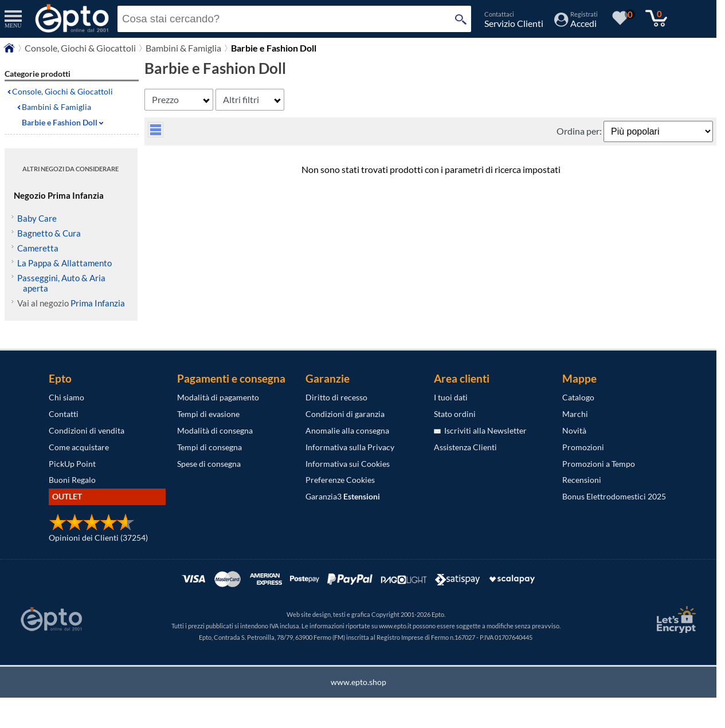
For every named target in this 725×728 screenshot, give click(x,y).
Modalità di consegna (215, 430)
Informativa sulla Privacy (350, 447)
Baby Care (37, 218)
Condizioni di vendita (87, 430)
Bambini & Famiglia (183, 48)
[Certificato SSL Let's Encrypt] (675, 619)
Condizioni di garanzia (345, 414)
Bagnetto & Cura (49, 233)
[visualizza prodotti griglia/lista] (156, 134)
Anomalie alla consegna (347, 430)
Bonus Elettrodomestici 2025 (614, 496)
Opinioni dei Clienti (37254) (98, 538)
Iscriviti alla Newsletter (480, 430)
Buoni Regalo (72, 480)
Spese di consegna (209, 464)
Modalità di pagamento (218, 397)
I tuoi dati (451, 397)
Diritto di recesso (336, 397)
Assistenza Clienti (465, 447)
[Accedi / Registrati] (576, 23)
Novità (574, 430)
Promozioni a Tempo (599, 464)
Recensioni (582, 480)
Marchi (575, 414)
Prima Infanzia (98, 303)
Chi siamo (66, 397)
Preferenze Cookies (340, 480)
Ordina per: (580, 131)
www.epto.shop (358, 682)
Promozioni (583, 447)
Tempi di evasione (208, 414)
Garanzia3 (343, 496)
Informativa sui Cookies (348, 464)
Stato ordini (455, 414)
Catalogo (578, 397)
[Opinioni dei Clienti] (92, 528)
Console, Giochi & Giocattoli (80, 48)
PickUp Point (72, 464)
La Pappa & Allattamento (64, 263)
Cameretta (38, 248)
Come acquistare (79, 447)
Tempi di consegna (209, 447)
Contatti (64, 414)
